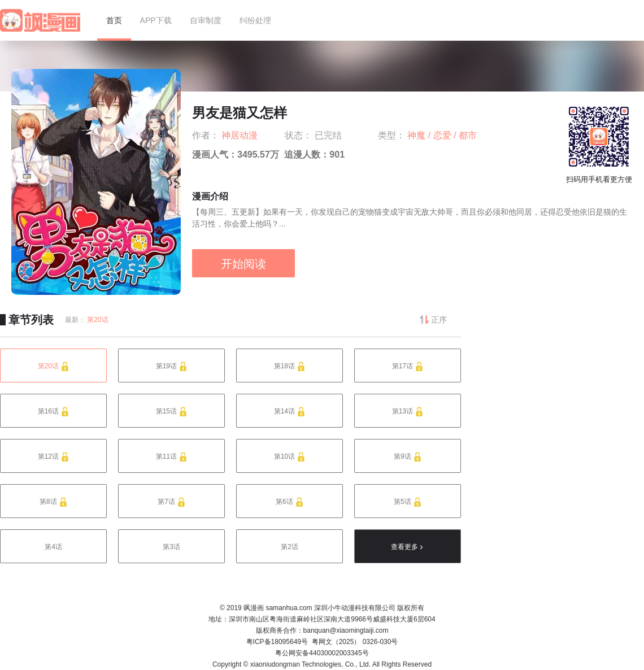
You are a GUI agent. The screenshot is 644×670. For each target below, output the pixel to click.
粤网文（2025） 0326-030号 (355, 642)
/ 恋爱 (441, 135)
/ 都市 (465, 135)
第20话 (97, 320)
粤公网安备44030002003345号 (322, 653)
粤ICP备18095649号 (277, 642)
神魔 (417, 135)
